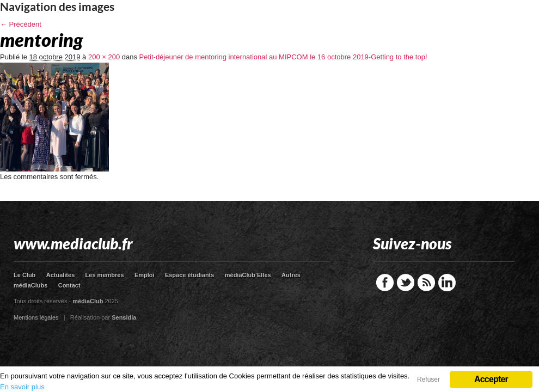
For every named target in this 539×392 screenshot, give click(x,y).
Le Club (24, 275)
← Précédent (21, 24)
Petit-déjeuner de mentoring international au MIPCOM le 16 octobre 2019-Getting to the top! (283, 57)
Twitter (406, 283)
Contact (69, 285)
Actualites (61, 275)
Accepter (491, 379)
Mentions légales (36, 317)
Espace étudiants (189, 275)
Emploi (145, 275)
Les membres (105, 275)
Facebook (385, 283)
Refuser (428, 379)
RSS (426, 283)
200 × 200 (104, 57)
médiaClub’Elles (248, 275)
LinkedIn (447, 283)
